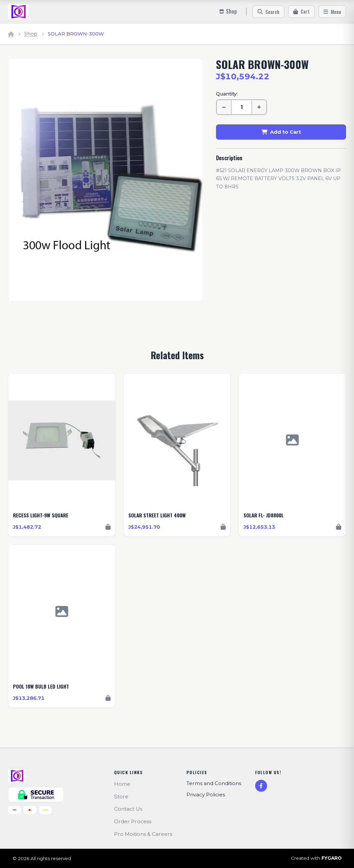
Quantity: (227, 94)
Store (121, 797)
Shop (31, 34)
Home (122, 784)
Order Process (133, 821)
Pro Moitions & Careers (143, 834)
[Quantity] (242, 107)
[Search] (268, 12)
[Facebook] (261, 786)
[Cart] (301, 12)
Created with (316, 858)
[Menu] (332, 12)
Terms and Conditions (214, 783)
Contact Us (128, 809)
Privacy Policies (206, 795)
